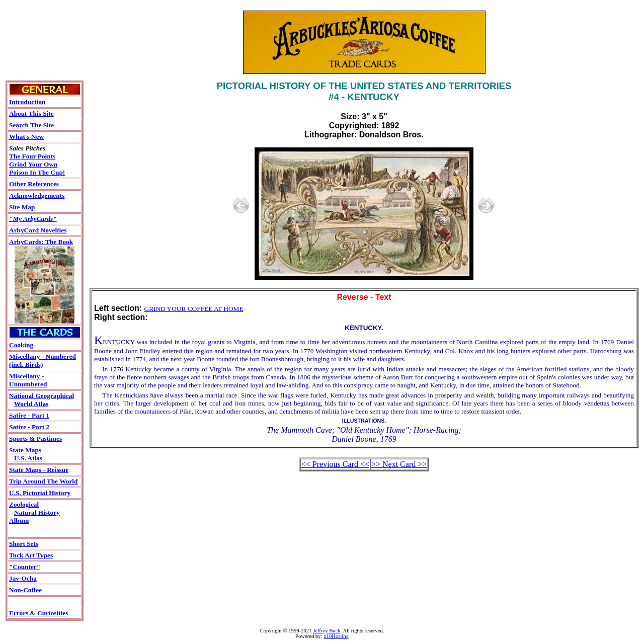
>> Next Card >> (399, 464)
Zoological (24, 504)
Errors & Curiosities (38, 613)
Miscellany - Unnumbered (28, 380)
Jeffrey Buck (327, 631)
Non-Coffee (25, 590)
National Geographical (42, 396)
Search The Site (31, 125)
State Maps (25, 450)
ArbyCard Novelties (38, 230)
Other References (34, 184)
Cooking (21, 345)
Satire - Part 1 (29, 415)
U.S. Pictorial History (40, 493)
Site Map (22, 207)
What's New (26, 137)
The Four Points (32, 156)
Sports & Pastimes (35, 438)
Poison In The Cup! (37, 172)
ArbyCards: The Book (41, 242)
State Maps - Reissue (39, 470)
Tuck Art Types (31, 555)
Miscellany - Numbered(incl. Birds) (43, 360)
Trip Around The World (43, 481)
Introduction (27, 102)
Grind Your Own (33, 164)
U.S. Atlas (28, 458)
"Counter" (25, 567)
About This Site (31, 113)
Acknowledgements (37, 195)
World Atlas (31, 404)
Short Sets (24, 544)
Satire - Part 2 (29, 427)
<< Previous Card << (335, 464)
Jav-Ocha (23, 578)
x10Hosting (336, 636)
